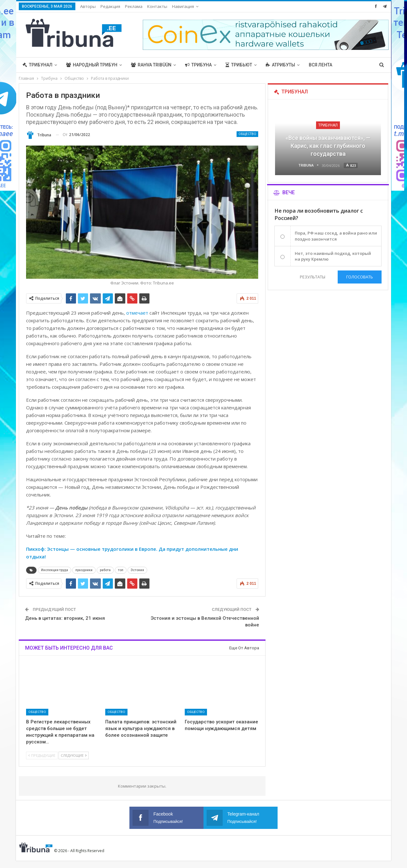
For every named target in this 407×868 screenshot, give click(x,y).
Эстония (137, 570)
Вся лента (321, 65)
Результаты (313, 277)
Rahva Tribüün (151, 65)
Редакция (110, 6)
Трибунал (38, 65)
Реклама (134, 6)
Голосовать (360, 277)
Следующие (74, 755)
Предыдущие (42, 755)
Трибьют (239, 65)
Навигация (183, 6)
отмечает (137, 313)
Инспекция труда (55, 570)
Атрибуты (280, 65)
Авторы (88, 6)
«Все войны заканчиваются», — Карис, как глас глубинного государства (328, 146)
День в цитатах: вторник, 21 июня (65, 618)
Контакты (157, 6)
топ (121, 570)
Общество (247, 134)
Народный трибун (92, 65)
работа (105, 570)
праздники (84, 570)
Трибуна (198, 65)
